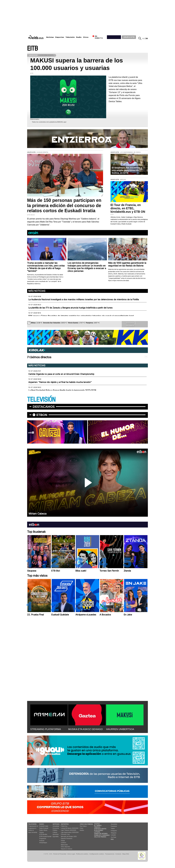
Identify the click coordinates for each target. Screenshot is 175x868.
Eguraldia (56, 836)
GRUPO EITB (129, 37)
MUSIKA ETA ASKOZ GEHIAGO (85, 729)
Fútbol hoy (64, 826)
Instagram (114, 831)
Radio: (42, 824)
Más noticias (37, 291)
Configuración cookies (97, 854)
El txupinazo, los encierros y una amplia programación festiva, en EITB (127, 170)
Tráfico (97, 827)
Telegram (114, 833)
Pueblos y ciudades (102, 835)
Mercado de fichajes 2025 (69, 836)
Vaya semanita (33, 832)
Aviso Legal (71, 854)
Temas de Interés (101, 834)
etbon (42, 415)
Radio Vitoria (43, 830)
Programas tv (32, 828)
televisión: (32, 824)
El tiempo (98, 825)
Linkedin (113, 835)
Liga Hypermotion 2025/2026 (70, 832)
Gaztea (42, 832)
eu (144, 38)
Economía (56, 828)
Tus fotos (128, 323)
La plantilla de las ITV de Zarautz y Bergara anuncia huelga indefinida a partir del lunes (70, 308)
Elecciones (99, 830)
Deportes (60, 37)
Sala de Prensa (100, 837)
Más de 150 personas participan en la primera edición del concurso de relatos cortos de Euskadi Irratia (64, 205)
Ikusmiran (56, 834)
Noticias (50, 37)
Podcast (42, 841)
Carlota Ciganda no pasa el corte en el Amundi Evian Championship (61, 374)
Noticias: (56, 824)
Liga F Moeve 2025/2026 (69, 830)
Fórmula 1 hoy (65, 834)
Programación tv (33, 826)
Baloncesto (64, 845)
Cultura (55, 832)
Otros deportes (66, 847)
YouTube (113, 837)
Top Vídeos (83, 826)
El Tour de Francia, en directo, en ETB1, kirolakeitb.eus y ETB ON (128, 208)
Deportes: (65, 824)
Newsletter (114, 824)
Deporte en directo (67, 849)
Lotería (97, 832)
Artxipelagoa (43, 843)
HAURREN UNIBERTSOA (120, 729)
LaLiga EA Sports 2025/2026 (70, 828)
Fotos (82, 828)
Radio (79, 37)
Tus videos (128, 326)
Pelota (63, 841)
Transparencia (110, 854)
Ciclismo (64, 843)
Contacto (118, 854)
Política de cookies (82, 854)
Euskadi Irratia (44, 826)
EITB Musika (43, 834)
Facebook (114, 826)
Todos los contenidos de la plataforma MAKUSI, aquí (49, 122)
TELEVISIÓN (41, 400)
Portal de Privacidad (60, 854)
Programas (43, 838)
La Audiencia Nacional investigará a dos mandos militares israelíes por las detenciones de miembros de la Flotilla (84, 299)
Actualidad (56, 826)
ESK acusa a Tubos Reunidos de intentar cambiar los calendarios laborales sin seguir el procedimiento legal (81, 316)
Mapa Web (126, 854)
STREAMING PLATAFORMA (46, 729)
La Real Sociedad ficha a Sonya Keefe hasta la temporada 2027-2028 (62, 390)
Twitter (113, 828)
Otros (86, 37)
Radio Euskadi (44, 828)
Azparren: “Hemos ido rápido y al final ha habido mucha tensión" (60, 382)
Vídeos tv (31, 830)
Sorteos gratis (100, 829)
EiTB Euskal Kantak (45, 836)
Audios (82, 830)
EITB (32, 49)
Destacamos (44, 407)
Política (55, 830)
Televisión (70, 37)
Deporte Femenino (67, 838)
